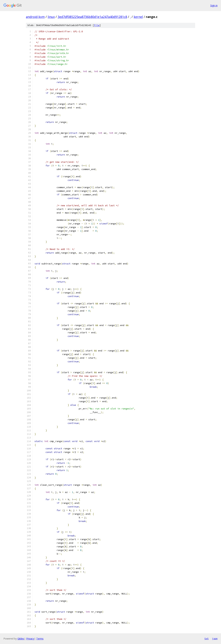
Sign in (214, 5)
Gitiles (21, 639)
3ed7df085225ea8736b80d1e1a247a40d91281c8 (92, 17)
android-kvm (35, 17)
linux (51, 17)
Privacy (30, 639)
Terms (40, 639)
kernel (138, 17)
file (97, 25)
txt (206, 638)
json (215, 638)
